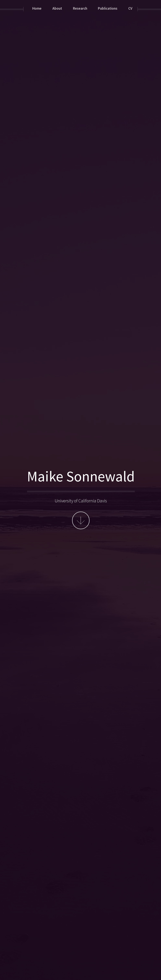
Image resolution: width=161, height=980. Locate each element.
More (81, 520)
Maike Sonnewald (81, 476)
